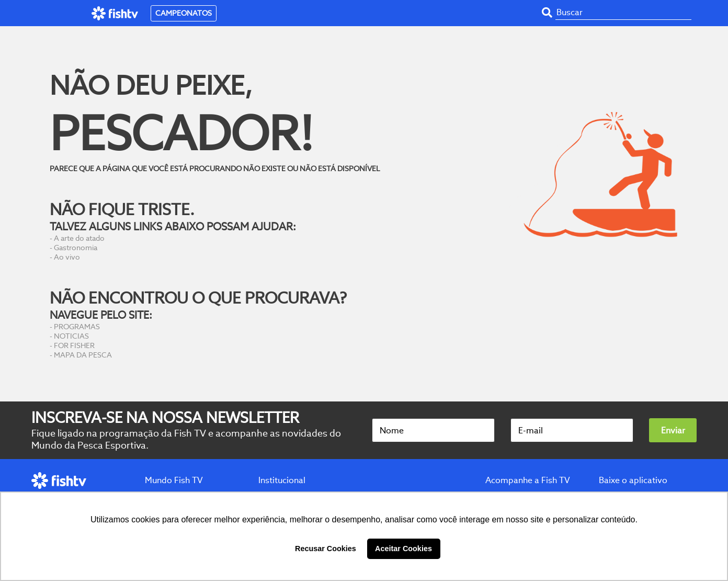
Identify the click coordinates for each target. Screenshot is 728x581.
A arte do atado (79, 238)
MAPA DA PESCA (83, 355)
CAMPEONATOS (184, 13)
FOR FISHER (74, 345)
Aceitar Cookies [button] (403, 549)
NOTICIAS (71, 336)
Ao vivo (67, 257)
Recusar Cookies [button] (326, 549)
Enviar (673, 431)
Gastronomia (76, 248)
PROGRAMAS (77, 327)
